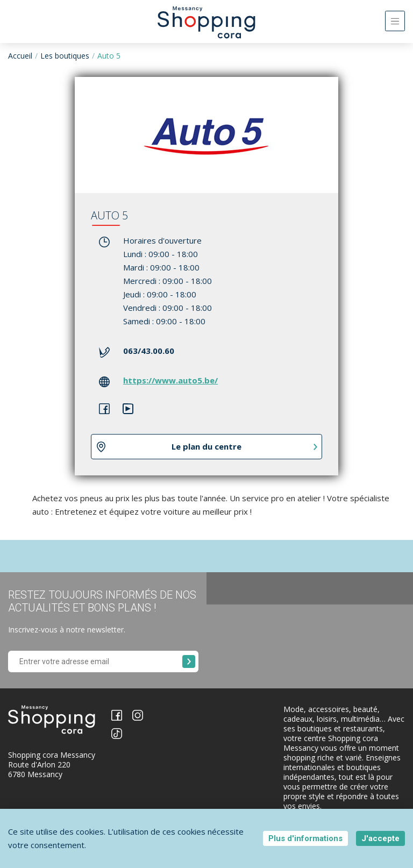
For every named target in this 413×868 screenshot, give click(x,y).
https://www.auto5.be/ (170, 380)
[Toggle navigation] (395, 21)
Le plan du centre (206, 446)
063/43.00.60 (149, 351)
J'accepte (380, 838)
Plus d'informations (305, 838)
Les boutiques (65, 56)
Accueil (20, 56)
